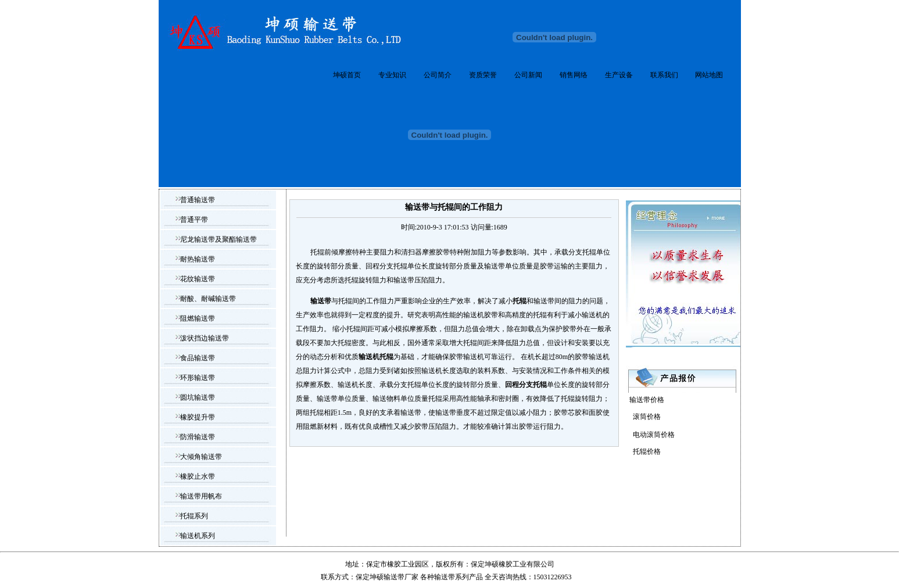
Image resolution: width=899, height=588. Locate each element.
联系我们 (664, 75)
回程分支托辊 (526, 385)
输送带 (321, 301)
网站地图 (709, 75)
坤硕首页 (347, 75)
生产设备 (619, 75)
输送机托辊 (376, 357)
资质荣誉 (483, 75)
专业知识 (392, 75)
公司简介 (438, 75)
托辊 (520, 301)
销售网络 (574, 75)
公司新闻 (528, 75)
